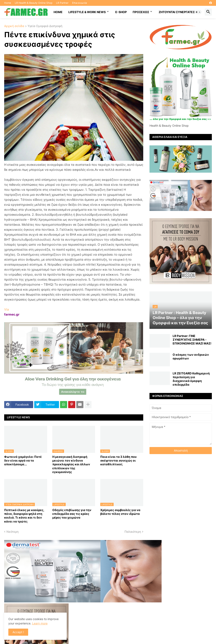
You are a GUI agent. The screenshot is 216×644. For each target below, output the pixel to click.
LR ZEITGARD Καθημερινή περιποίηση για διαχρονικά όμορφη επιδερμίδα (191, 379)
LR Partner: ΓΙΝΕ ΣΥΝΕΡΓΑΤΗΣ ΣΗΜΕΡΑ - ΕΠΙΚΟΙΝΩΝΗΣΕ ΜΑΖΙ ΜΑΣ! (192, 340)
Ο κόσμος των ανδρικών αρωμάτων (191, 356)
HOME (58, 12)
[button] (198, 12)
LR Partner (62, 3)
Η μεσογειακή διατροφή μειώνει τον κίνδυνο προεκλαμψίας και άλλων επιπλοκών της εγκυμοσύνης (71, 464)
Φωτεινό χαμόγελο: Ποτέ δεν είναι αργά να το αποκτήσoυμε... (23, 460)
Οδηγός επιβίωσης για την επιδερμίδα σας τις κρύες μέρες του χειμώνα (72, 514)
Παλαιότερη (133, 532)
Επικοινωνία (80, 3)
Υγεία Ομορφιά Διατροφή (45, 26)
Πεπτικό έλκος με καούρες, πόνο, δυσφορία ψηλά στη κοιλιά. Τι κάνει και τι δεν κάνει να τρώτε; (24, 516)
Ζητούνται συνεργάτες (177, 12)
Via (6, 309)
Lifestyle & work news (87, 12)
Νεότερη (13, 532)
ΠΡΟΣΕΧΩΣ (141, 12)
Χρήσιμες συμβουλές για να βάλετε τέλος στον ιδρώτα (120, 512)
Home (8, 3)
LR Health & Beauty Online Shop (34, 3)
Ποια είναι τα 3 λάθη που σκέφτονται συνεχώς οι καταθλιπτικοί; (118, 460)
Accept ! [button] (18, 632)
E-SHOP (121, 12)
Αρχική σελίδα (14, 26)
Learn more (40, 623)
